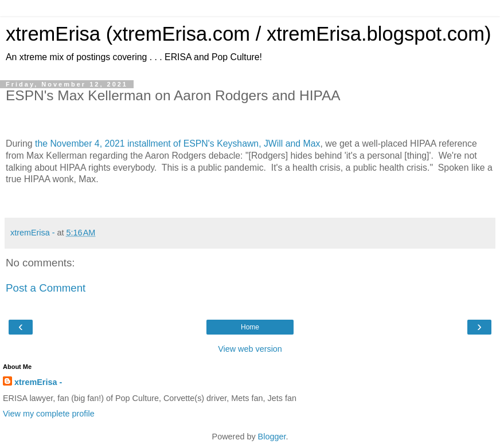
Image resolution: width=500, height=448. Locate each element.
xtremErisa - (38, 382)
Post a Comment (46, 288)
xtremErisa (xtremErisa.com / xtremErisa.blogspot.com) (249, 34)
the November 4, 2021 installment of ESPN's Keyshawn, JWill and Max (177, 144)
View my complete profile (49, 414)
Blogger (272, 437)
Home (250, 327)
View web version (250, 349)
